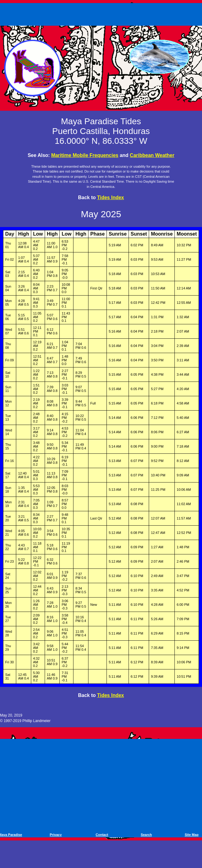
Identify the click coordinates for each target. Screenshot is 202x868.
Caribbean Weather (152, 155)
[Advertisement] (102, 13)
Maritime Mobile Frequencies (85, 155)
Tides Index (110, 197)
